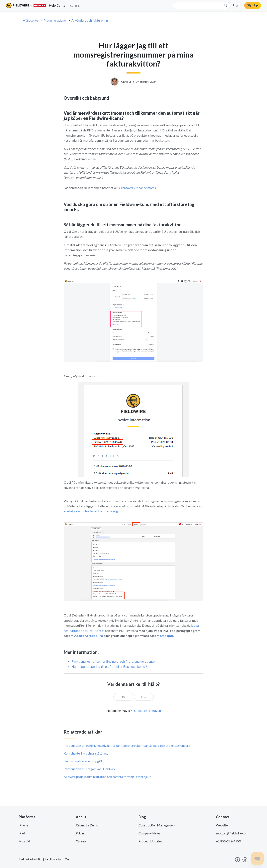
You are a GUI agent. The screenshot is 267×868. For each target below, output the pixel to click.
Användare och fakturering (90, 20)
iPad (22, 833)
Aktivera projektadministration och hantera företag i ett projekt (107, 777)
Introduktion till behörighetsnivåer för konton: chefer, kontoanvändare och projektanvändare (127, 745)
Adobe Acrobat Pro (89, 636)
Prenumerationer (55, 20)
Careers (81, 841)
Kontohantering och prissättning (86, 753)
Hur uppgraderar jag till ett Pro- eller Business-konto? (109, 667)
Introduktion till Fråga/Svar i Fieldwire (90, 769)
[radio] (123, 697)
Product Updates (150, 841)
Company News (149, 833)
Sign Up (253, 5)
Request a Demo (87, 825)
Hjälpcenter (31, 20)
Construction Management (157, 825)
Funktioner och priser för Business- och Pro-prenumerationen (113, 661)
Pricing (81, 833)
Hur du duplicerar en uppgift (83, 761)
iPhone (23, 825)
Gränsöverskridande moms (137, 188)
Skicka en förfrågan (147, 710)
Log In (237, 5)
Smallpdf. (167, 636)
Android (24, 841)
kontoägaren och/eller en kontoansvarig (91, 511)
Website (222, 825)
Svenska (77, 5)
